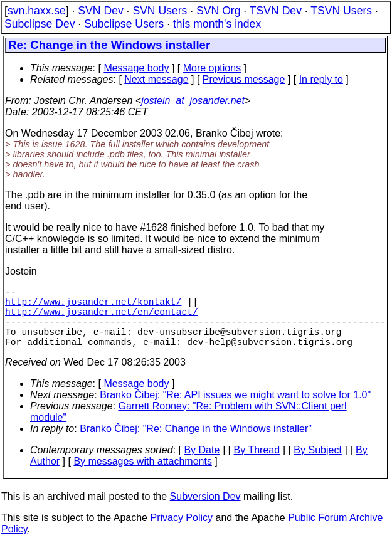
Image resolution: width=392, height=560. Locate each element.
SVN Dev (100, 11)
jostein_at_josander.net (193, 101)
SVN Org (218, 11)
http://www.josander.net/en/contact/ (102, 319)
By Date (202, 465)
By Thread (257, 465)
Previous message (244, 79)
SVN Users (160, 11)
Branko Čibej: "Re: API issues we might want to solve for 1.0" (235, 410)
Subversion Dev (205, 511)
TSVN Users (341, 11)
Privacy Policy (181, 533)
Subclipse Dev (40, 24)
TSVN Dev (276, 11)
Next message (156, 79)
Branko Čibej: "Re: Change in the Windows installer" (196, 444)
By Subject (317, 465)
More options (212, 68)
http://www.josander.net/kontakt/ (93, 306)
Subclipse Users (124, 24)
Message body (136, 68)
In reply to (321, 79)
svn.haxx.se (37, 11)
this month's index (217, 24)
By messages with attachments (143, 476)
